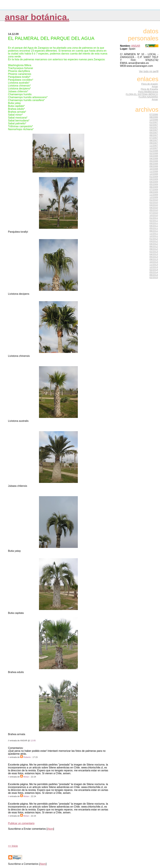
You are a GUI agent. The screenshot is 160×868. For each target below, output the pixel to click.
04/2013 (154, 254)
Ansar (155, 86)
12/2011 (154, 236)
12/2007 (154, 148)
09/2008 (154, 166)
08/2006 (154, 117)
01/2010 (154, 200)
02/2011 (154, 221)
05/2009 (154, 184)
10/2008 (154, 169)
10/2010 (154, 215)
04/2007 (154, 130)
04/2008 (154, 158)
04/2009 (154, 182)
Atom (50, 829)
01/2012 (154, 239)
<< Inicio (13, 846)
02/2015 (154, 277)
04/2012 (154, 244)
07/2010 (154, 213)
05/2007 (154, 133)
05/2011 (154, 228)
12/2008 (154, 174)
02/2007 (154, 125)
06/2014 (154, 275)
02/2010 (154, 202)
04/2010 (154, 208)
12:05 (33, 741)
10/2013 (154, 262)
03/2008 (154, 156)
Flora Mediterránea (148, 92)
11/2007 (154, 146)
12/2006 (154, 120)
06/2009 (154, 187)
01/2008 (154, 151)
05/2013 (154, 257)
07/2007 (154, 138)
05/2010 (154, 210)
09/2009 (154, 192)
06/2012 (154, 246)
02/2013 (154, 252)
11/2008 (154, 171)
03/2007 (154, 127)
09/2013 (154, 259)
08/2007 (154, 140)
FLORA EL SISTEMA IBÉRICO (142, 94)
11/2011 (154, 233)
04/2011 (154, 226)
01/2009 (154, 177)
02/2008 (154, 153)
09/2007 (154, 143)
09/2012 (154, 249)
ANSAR (136, 46)
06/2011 (154, 231)
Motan (26, 777)
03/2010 (154, 205)
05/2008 (154, 161)
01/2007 (154, 122)
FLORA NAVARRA (148, 97)
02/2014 (154, 270)
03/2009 (154, 179)
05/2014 (154, 272)
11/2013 (154, 264)
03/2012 (154, 241)
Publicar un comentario (21, 823)
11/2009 (154, 195)
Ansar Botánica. (37, 17)
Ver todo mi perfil (149, 71)
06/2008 (154, 164)
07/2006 (154, 114)
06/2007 (154, 135)
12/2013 (154, 267)
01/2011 (154, 218)
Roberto (27, 757)
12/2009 (154, 197)
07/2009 (154, 189)
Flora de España (149, 89)
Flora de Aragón (150, 84)
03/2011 (154, 223)
